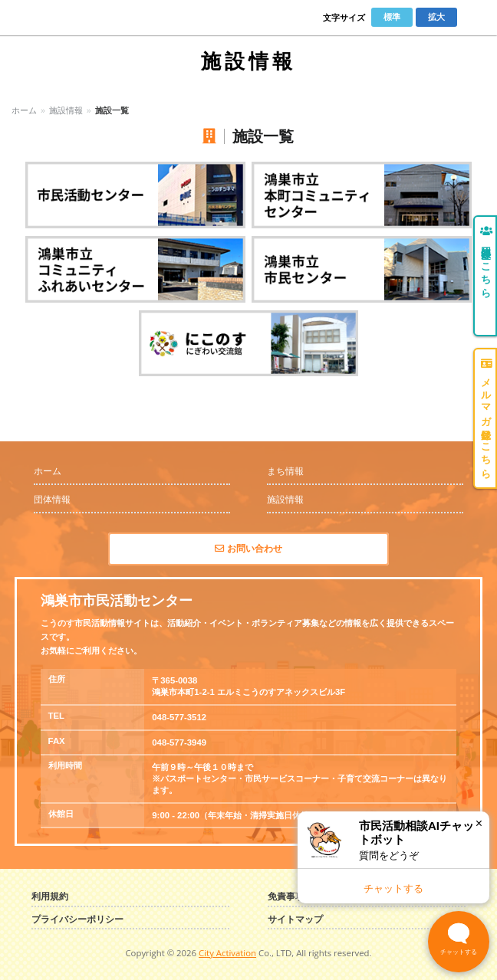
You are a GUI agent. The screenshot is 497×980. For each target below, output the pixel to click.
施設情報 (66, 110)
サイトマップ (295, 920)
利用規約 (50, 897)
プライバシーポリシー (77, 920)
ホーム (24, 110)
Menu (475, 18)
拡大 (436, 17)
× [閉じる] (479, 823)
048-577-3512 (179, 717)
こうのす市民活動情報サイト (71, 18)
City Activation (227, 953)
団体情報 (52, 500)
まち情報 (285, 471)
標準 (392, 17)
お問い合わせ (248, 549)
